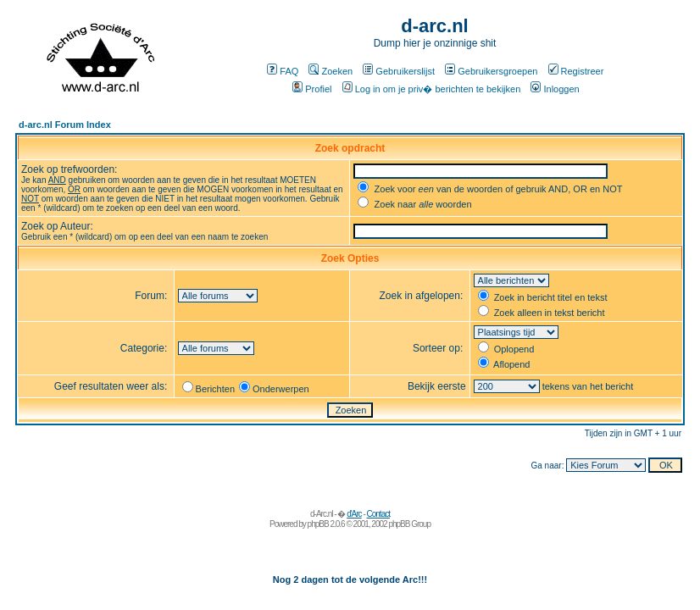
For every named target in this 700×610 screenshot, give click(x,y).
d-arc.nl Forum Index (65, 125)
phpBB (318, 524)
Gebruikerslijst (399, 71)
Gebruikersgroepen (491, 71)
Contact (378, 514)
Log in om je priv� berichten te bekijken (432, 89)
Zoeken (331, 71)
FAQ (283, 71)
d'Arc (354, 514)
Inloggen (555, 89)
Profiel (312, 89)
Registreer (576, 71)
